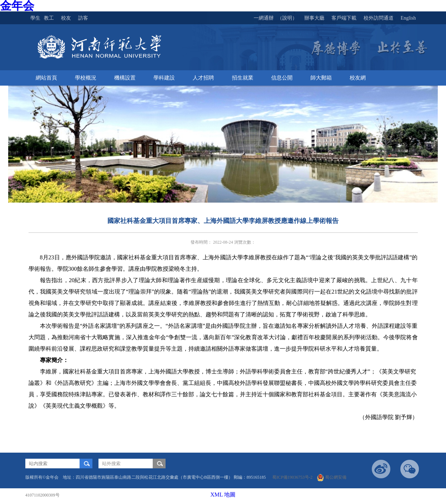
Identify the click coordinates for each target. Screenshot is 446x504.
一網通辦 (264, 18)
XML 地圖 (223, 495)
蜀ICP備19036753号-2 (294, 477)
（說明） (287, 18)
